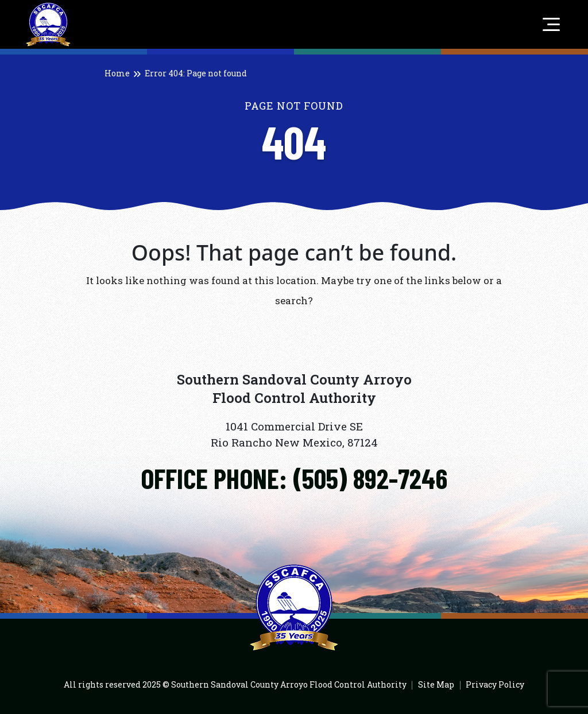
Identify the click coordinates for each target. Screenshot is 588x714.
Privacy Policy (495, 684)
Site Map (436, 684)
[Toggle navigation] (548, 25)
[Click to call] (294, 478)
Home (117, 73)
